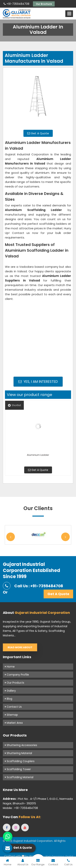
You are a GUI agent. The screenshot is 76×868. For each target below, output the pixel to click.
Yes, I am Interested (38, 382)
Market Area (14, 723)
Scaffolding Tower (18, 769)
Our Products (15, 683)
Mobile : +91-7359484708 (20, 808)
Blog (9, 699)
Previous (11, 537)
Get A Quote (38, 133)
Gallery (10, 691)
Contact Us (13, 707)
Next (65, 537)
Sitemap (11, 715)
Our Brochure (44, 4)
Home (10, 667)
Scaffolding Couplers (20, 761)
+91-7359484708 (16, 4)
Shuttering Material (18, 753)
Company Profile (17, 675)
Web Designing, (55, 856)
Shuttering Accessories (21, 745)
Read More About (20, 647)
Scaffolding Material (19, 777)
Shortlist (14, 405)
